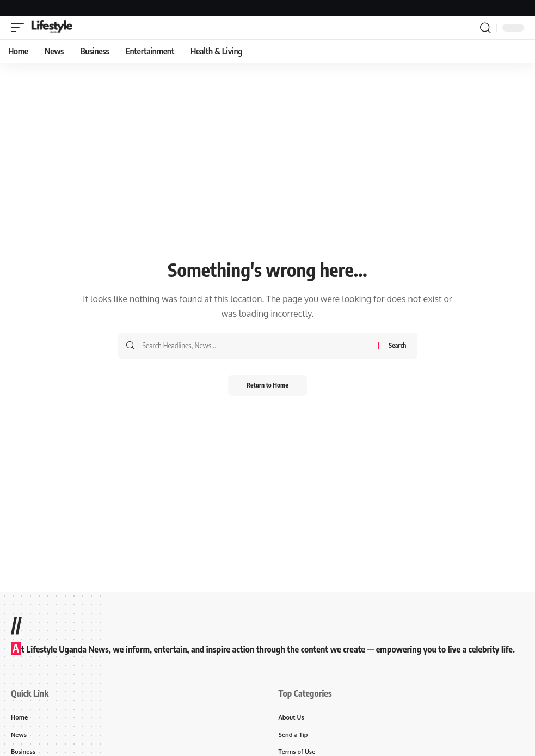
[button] (20, 28)
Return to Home (267, 386)
